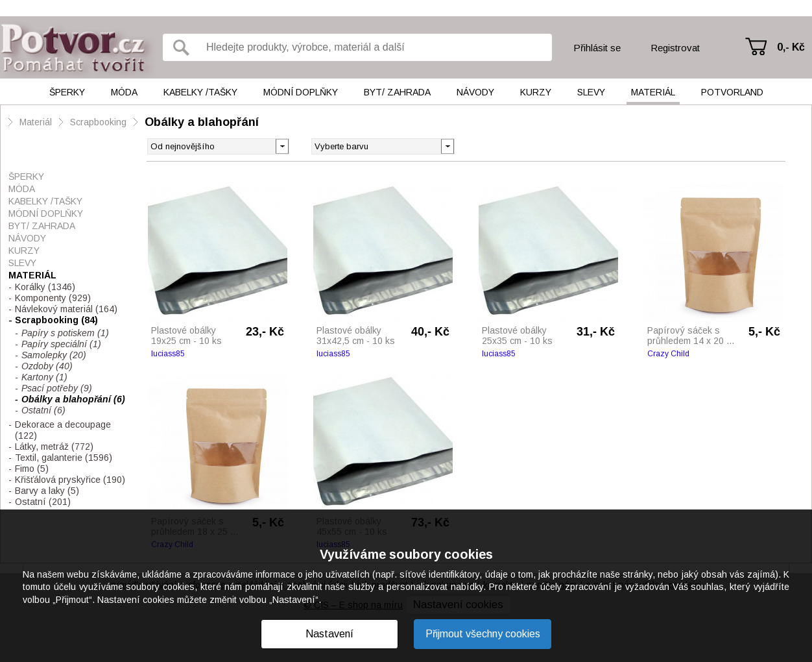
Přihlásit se (597, 48)
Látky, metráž (54, 447)
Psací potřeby (57, 388)
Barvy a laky (47, 491)
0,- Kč (791, 47)
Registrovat (675, 48)
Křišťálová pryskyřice (70, 480)
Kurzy (536, 92)
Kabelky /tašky (200, 92)
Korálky (45, 287)
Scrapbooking (98, 122)
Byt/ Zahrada (397, 92)
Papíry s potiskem (65, 333)
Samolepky (54, 355)
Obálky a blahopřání (202, 122)
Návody (475, 92)
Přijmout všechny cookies (483, 634)
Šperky (67, 92)
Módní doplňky (301, 92)
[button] (447, 145)
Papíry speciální (61, 344)
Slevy (591, 92)
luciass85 (168, 354)
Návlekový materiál (66, 309)
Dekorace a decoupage (63, 430)
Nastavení (329, 634)
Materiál (653, 92)
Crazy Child (668, 354)
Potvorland (732, 92)
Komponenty (53, 298)
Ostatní (43, 410)
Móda (124, 92)
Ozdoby (47, 366)
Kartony (44, 377)
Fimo (32, 469)
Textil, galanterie (64, 458)
